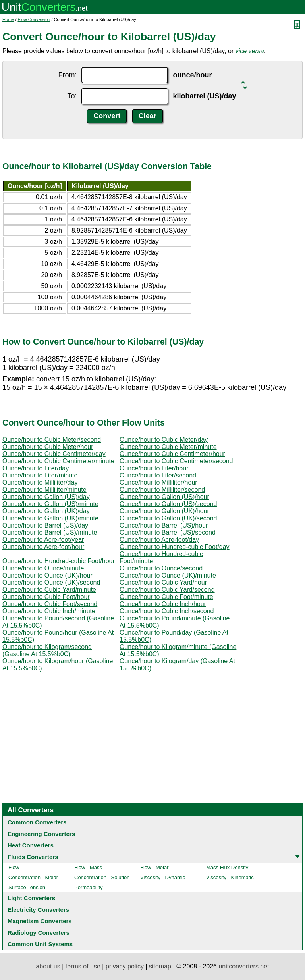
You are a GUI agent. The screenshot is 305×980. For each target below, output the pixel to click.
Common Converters (37, 822)
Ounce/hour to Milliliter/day (40, 482)
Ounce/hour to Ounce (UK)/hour (47, 575)
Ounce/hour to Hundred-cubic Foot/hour (59, 561)
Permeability (89, 887)
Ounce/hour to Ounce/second (161, 568)
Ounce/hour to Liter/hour (154, 468)
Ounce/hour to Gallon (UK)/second (168, 518)
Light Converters (31, 898)
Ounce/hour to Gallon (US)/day (46, 497)
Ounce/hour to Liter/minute (40, 475)
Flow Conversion (34, 19)
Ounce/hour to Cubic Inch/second (167, 611)
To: (72, 96)
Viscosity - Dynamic (163, 877)
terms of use (83, 966)
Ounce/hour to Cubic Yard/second (167, 590)
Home (8, 19)
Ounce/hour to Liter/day (36, 468)
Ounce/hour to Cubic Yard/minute (49, 590)
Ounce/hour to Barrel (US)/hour (164, 525)
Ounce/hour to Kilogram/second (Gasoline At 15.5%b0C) (47, 650)
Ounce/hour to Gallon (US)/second (168, 504)
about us (48, 966)
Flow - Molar (154, 867)
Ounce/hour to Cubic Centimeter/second (176, 461)
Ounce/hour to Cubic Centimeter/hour (172, 454)
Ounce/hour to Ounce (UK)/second (51, 582)
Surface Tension (27, 887)
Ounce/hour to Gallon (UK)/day (46, 511)
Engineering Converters (41, 834)
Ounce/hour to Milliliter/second (162, 490)
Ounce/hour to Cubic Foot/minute (166, 597)
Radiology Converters (39, 933)
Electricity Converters (38, 910)
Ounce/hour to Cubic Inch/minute (49, 611)
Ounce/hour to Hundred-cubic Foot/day (175, 547)
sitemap (160, 966)
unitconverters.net (244, 966)
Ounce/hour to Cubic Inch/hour (163, 604)
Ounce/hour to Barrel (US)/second (168, 532)
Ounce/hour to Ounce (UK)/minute (168, 575)
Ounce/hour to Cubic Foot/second (50, 604)
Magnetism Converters (40, 921)
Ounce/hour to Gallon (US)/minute (50, 504)
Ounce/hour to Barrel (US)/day (45, 525)
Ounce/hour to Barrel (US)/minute (50, 532)
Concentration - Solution (102, 877)
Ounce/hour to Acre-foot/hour (43, 547)
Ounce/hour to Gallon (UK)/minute (50, 518)
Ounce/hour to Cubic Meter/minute (168, 447)
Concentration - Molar (33, 877)
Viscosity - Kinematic (230, 877)
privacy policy (125, 966)
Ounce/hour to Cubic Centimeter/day (54, 454)
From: (67, 75)
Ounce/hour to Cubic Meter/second (52, 440)
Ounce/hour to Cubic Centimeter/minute (58, 461)
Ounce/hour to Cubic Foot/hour (46, 597)
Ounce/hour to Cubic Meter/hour (48, 447)
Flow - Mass (88, 867)
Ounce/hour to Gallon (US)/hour (164, 497)
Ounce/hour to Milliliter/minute (44, 490)
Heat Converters (31, 845)
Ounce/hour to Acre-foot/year (43, 540)
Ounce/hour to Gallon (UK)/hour (164, 511)
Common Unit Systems (40, 944)
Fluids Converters (33, 857)
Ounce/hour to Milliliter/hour (158, 482)
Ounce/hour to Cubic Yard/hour (163, 582)
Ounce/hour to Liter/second (158, 475)
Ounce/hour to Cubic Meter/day (164, 440)
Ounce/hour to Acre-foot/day (159, 540)
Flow (14, 867)
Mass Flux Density (227, 867)
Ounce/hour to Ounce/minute (43, 568)
